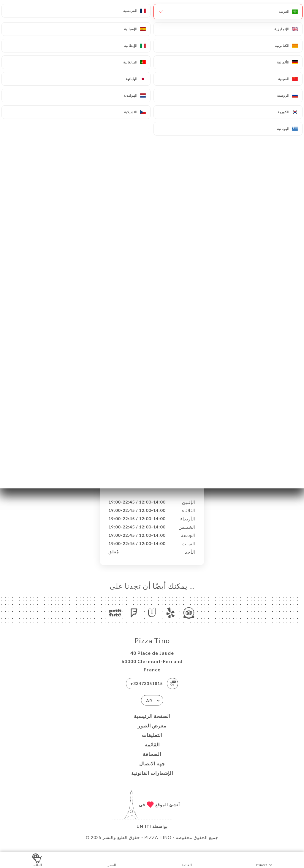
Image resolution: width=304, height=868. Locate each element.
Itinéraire (264, 860)
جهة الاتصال (152, 770)
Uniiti (144, 833)
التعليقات (152, 741)
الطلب (37, 860)
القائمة (152, 751)
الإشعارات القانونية (152, 779)
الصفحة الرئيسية (152, 722)
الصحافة (152, 760)
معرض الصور (152, 732)
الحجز (112, 860)
